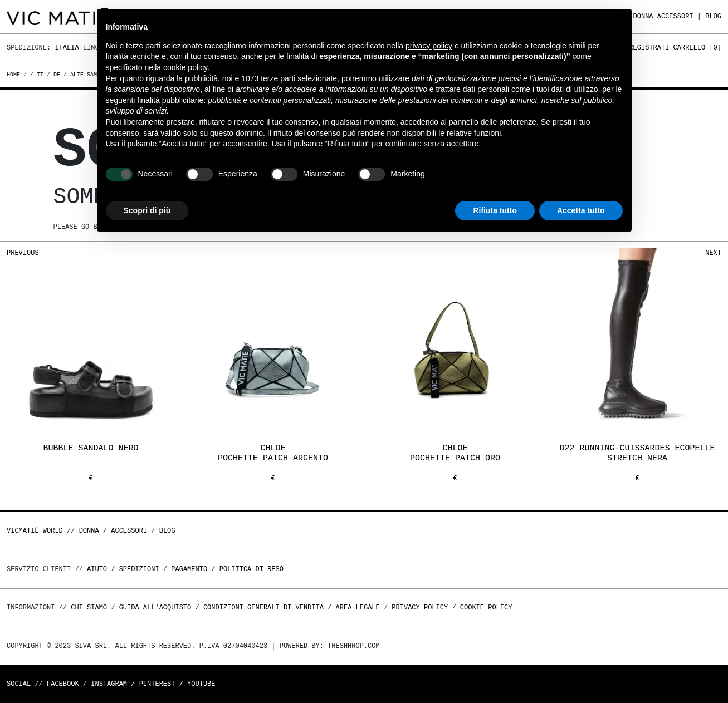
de (57, 75)
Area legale (357, 608)
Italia (67, 48)
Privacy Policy (420, 608)
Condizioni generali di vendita (263, 608)
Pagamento (189, 569)
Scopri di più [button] (147, 210)
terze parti (278, 78)
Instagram (109, 684)
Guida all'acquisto (155, 608)
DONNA (643, 16)
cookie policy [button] (185, 67)
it (40, 75)
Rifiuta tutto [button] (495, 210)
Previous (23, 253)
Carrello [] (697, 48)
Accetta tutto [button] (581, 210)
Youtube (201, 684)
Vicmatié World (35, 531)
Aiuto (97, 569)
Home (15, 75)
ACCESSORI (675, 16)
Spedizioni (139, 569)
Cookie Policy (486, 608)
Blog (713, 16)
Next (713, 253)
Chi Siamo (89, 608)
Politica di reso (251, 569)
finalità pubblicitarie (170, 100)
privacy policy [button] (429, 46)
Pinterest (157, 684)
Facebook (63, 684)
